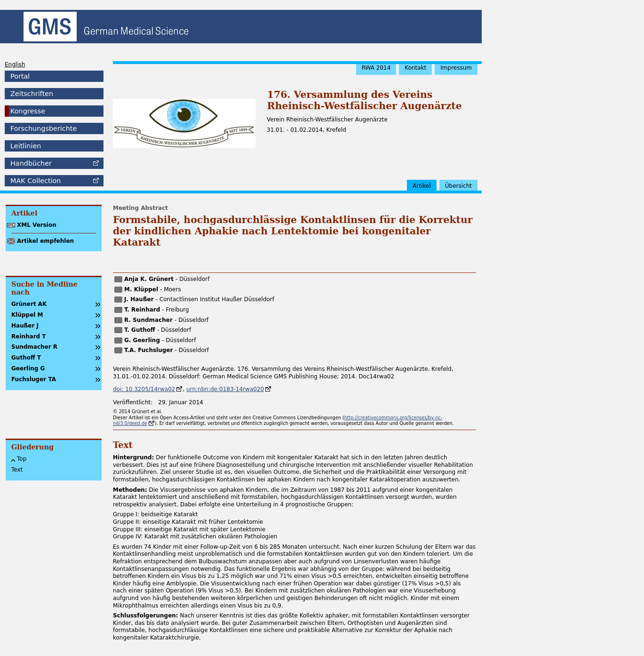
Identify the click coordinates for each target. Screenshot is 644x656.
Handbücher (31, 163)
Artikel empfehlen (45, 241)
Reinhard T (29, 336)
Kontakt (415, 68)
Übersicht (458, 186)
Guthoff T (26, 358)
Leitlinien (26, 146)
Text (17, 470)
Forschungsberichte (44, 128)
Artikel (421, 186)
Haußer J (25, 326)
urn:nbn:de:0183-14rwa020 (225, 389)
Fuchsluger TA (34, 379)
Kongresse (28, 111)
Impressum (456, 68)
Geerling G (28, 368)
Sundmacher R (34, 347)
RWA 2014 (376, 68)
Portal (20, 76)
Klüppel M (27, 315)
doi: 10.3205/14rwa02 (144, 389)
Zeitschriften (32, 94)
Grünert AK (29, 304)
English (15, 64)
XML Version (37, 225)
